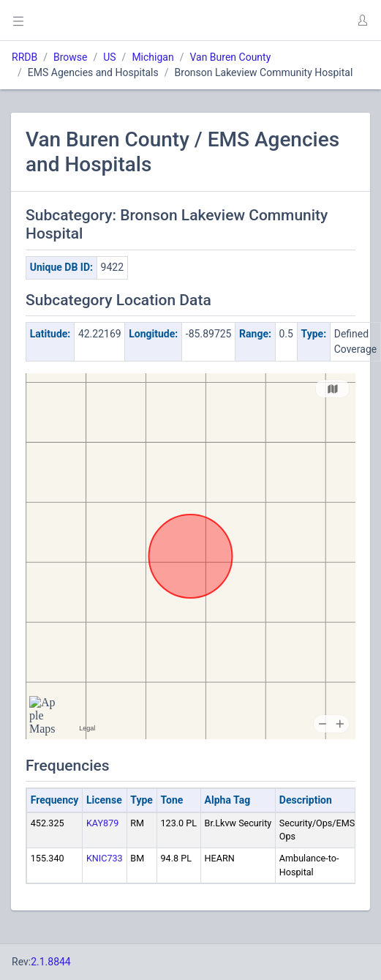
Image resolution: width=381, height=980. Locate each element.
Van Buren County (230, 57)
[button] (362, 20)
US (109, 57)
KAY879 (102, 823)
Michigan (152, 57)
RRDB (24, 57)
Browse (70, 57)
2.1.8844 (51, 962)
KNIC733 (105, 858)
